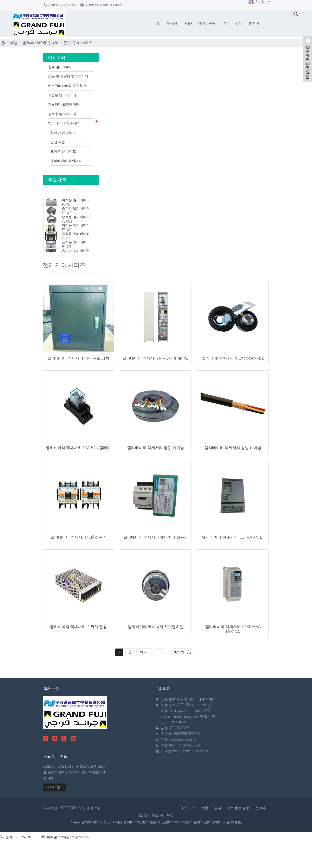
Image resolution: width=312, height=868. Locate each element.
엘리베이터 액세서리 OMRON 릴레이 (78, 466)
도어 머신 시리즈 (63, 151)
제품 (187, 23)
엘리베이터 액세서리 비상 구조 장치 (78, 376)
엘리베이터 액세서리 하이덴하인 (156, 645)
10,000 (105, 840)
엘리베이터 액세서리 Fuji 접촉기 (79, 555)
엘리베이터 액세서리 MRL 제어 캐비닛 (156, 376)
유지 (226, 23)
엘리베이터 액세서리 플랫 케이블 (156, 466)
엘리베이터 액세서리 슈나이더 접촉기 (156, 555)
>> (161, 670)
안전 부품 (58, 142)
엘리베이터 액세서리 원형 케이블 (233, 466)
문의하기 (254, 23)
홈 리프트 (149, 840)
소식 (239, 23)
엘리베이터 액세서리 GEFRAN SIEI (233, 555)
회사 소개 (172, 23)
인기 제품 (151, 833)
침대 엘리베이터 (60, 67)
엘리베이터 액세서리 (40, 43)
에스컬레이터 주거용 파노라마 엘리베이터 (190, 840)
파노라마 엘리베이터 (64, 104)
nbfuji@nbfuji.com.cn (190, 769)
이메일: (104, 5)
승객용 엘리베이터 (62, 114)
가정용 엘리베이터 (62, 95)
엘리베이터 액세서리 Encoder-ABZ (233, 376)
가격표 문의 (55, 805)
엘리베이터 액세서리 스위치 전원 (78, 645)
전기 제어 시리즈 (77, 43)
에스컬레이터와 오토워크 (67, 86)
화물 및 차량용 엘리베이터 (68, 76)
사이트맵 (167, 833)
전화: (62, 5)
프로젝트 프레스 (207, 23)
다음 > (145, 670)
